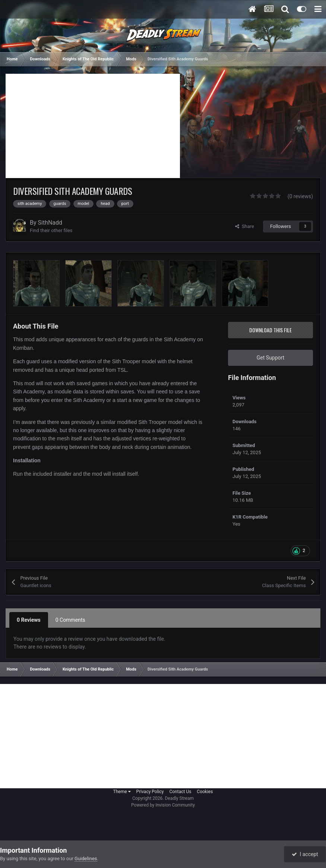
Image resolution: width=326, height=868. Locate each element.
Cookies (205, 792)
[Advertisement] (93, 126)
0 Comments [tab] (70, 620)
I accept (305, 854)
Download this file (270, 330)
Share (245, 226)
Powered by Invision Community (163, 805)
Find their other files (51, 230)
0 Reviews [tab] (29, 620)
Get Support (270, 358)
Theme (122, 792)
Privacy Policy (150, 792)
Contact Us (180, 792)
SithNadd (50, 223)
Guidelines (86, 859)
